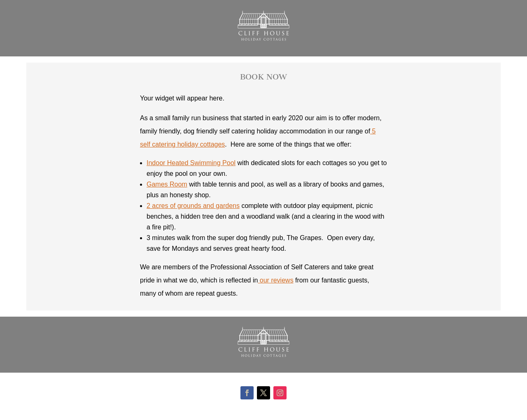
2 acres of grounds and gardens (193, 206)
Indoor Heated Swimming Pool (191, 163)
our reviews (275, 280)
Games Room (167, 184)
